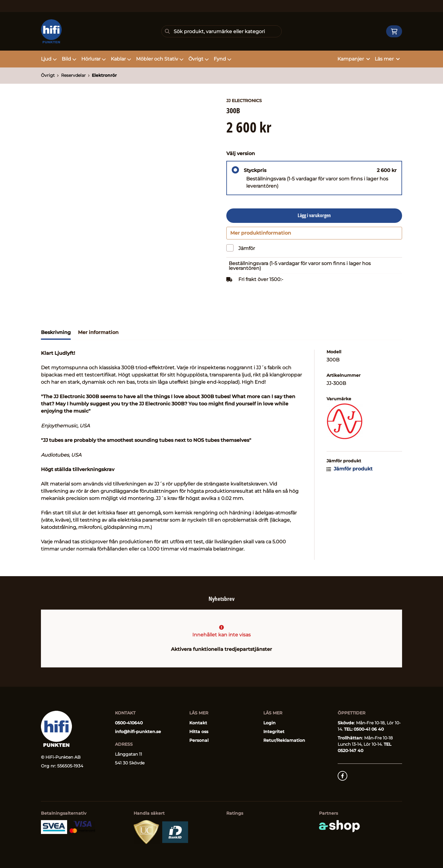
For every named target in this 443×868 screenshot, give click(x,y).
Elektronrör (104, 75)
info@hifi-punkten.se (138, 732)
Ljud (49, 59)
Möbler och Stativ (160, 59)
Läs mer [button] (387, 59)
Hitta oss (199, 732)
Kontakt (198, 723)
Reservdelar (73, 75)
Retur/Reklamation (284, 741)
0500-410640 (129, 723)
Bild (69, 59)
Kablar (121, 59)
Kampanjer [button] (354, 59)
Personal (199, 741)
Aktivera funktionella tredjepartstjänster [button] (221, 649)
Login (270, 723)
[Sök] (221, 31)
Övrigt (199, 59)
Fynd (223, 59)
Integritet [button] (274, 732)
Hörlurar (94, 59)
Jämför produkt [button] (350, 471)
